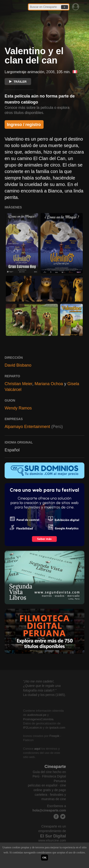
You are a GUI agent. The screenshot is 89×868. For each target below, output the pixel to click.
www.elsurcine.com (52, 840)
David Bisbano (18, 365)
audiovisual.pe (37, 715)
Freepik (54, 736)
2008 (50, 72)
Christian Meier (18, 384)
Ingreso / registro (24, 125)
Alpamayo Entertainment (27, 427)
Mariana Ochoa (49, 384)
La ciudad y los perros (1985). (44, 695)
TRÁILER (18, 82)
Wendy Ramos (18, 408)
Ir (65, 7)
